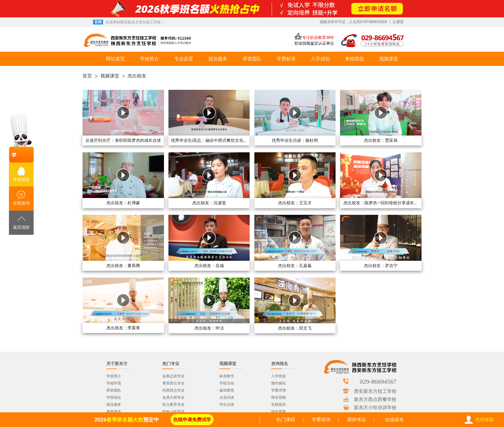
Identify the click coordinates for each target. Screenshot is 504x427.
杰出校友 (137, 76)
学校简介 (150, 59)
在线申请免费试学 (192, 420)
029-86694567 (378, 381)
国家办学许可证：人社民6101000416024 (353, 22)
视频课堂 (389, 59)
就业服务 (218, 59)
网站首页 (115, 59)
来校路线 (354, 59)
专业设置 (184, 59)
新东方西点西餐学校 (375, 399)
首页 (87, 76)
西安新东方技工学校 (375, 391)
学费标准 (286, 59)
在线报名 (394, 420)
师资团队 (252, 59)
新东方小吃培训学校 (375, 407)
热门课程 (286, 420)
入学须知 (320, 59)
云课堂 (398, 22)
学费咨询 (321, 420)
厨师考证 (357, 420)
